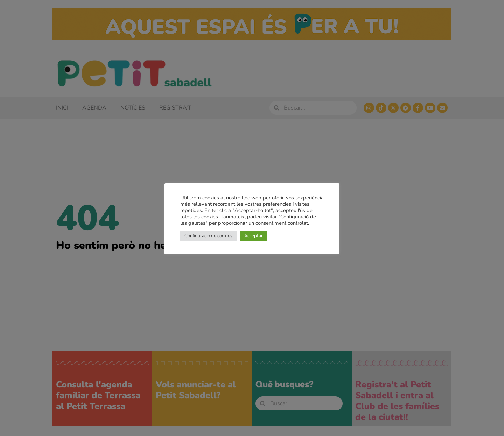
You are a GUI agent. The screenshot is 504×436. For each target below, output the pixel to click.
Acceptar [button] (254, 236)
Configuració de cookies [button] (208, 236)
